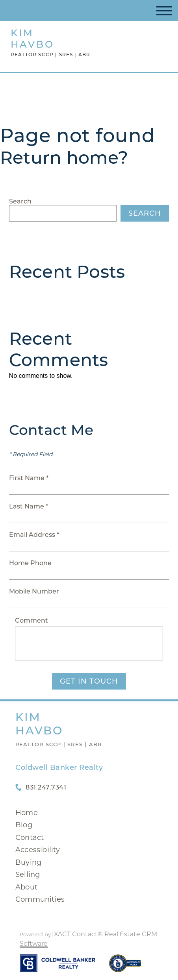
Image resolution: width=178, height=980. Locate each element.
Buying (28, 862)
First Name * (29, 478)
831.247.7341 (46, 787)
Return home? (64, 157)
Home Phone (30, 563)
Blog (24, 825)
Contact (30, 838)
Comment (32, 620)
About (26, 887)
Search (20, 201)
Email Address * (34, 535)
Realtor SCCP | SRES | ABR (58, 744)
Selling (28, 875)
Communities (40, 899)
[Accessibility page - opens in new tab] (125, 967)
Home (27, 813)
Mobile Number (34, 591)
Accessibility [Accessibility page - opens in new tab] (38, 850)
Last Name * (29, 506)
